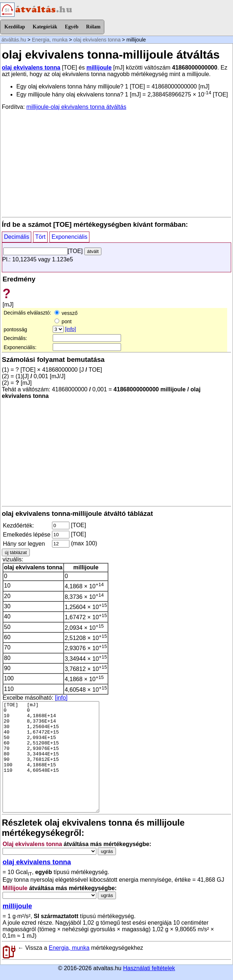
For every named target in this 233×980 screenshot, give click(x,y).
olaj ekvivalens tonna (97, 40)
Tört (40, 237)
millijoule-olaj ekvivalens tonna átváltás (77, 107)
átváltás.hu (14, 40)
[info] (71, 329)
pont (63, 321)
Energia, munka (50, 40)
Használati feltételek (149, 968)
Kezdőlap (15, 27)
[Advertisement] (116, 163)
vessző (66, 313)
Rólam (93, 27)
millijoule (99, 68)
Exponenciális (70, 237)
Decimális (17, 237)
